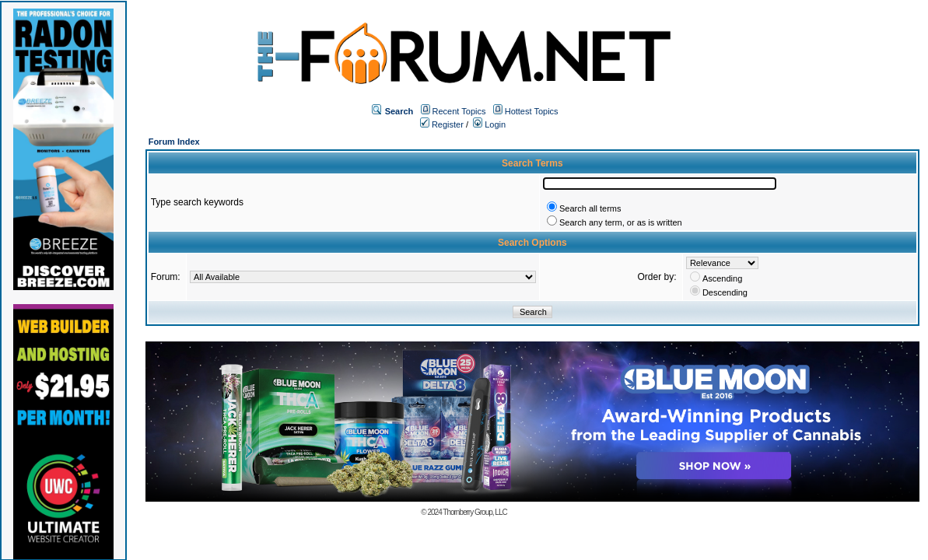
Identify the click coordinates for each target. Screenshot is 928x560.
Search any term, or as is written (621, 222)
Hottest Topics (532, 111)
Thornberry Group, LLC (475, 512)
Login (489, 124)
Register (442, 124)
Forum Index (174, 142)
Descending (725, 292)
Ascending (722, 278)
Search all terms (590, 208)
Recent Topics (459, 111)
